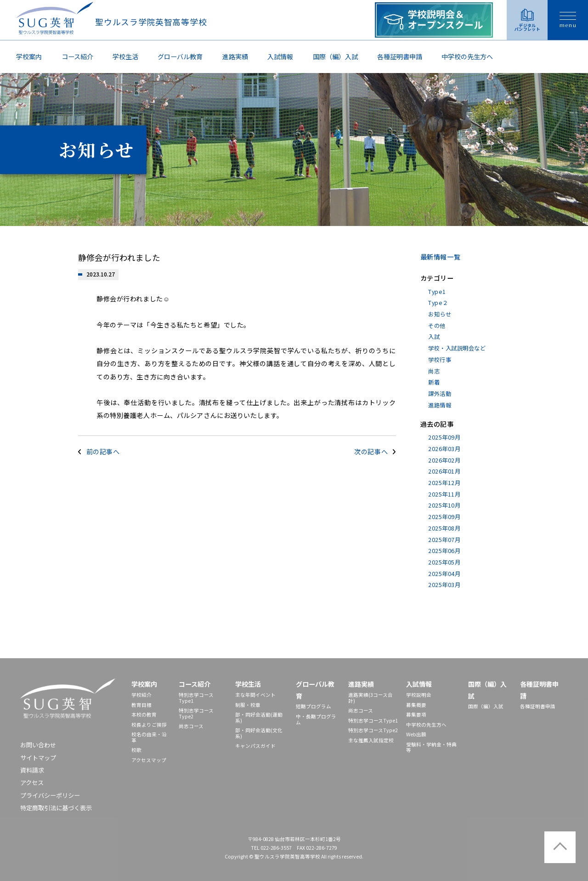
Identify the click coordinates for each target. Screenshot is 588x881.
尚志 (434, 371)
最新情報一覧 (440, 257)
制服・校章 (248, 705)
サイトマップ (38, 758)
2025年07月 (444, 540)
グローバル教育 (180, 56)
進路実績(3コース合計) (370, 698)
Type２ (438, 303)
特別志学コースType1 (196, 698)
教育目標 (141, 705)
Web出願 (416, 734)
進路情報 (440, 405)
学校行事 (440, 360)
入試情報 (280, 56)
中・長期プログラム (316, 719)
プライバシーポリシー (50, 795)
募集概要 (416, 705)
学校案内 (29, 56)
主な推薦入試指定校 (371, 740)
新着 (434, 382)
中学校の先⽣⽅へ (467, 56)
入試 (434, 337)
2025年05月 (444, 562)
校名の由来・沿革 (149, 737)
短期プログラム (314, 706)
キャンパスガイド (255, 746)
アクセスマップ (149, 760)
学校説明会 (419, 695)
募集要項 (416, 714)
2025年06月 (444, 551)
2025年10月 (444, 505)
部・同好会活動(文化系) (259, 733)
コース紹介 (77, 56)
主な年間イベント (255, 695)
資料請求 (32, 770)
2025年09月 (444, 437)
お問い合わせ (38, 745)
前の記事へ (103, 452)
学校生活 (125, 56)
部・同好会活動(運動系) (259, 717)
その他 (437, 326)
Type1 (437, 292)
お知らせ (440, 314)
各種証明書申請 (400, 56)
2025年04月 (444, 574)
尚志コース (191, 726)
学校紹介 (141, 695)
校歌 (136, 750)
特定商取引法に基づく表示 (56, 808)
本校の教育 (144, 714)
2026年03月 (444, 449)
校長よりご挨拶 (149, 725)
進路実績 (235, 56)
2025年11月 (444, 494)
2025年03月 (444, 585)
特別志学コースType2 (196, 713)
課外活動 (440, 394)
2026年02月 (444, 460)
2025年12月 (444, 483)
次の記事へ (371, 452)
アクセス (32, 782)
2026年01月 (444, 471)
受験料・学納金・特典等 (431, 747)
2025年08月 (444, 528)
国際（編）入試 (335, 56)
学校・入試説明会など (457, 348)
